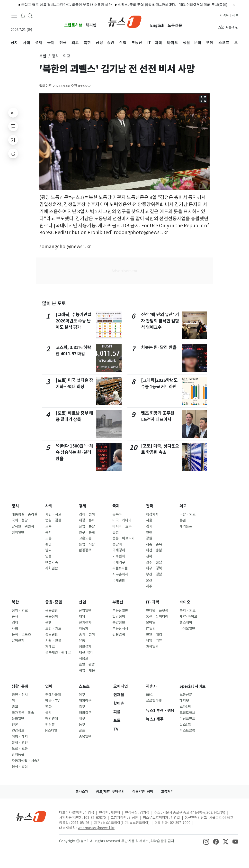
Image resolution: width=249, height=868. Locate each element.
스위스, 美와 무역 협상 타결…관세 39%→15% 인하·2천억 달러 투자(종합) (162, 5)
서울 (149, 520)
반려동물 (18, 755)
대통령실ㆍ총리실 (24, 514)
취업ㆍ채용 (87, 670)
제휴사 (151, 686)
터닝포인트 (187, 719)
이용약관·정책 (143, 792)
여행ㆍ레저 (20, 737)
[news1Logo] (31, 817)
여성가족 (52, 562)
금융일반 (52, 611)
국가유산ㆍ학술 (23, 713)
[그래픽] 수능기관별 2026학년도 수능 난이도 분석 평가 (73, 321)
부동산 (118, 602)
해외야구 (85, 701)
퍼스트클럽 (187, 731)
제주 (149, 586)
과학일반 (152, 647)
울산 (149, 580)
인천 (149, 532)
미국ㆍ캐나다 (122, 520)
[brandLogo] (125, 21)
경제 (82, 506)
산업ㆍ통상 (87, 526)
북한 (15, 602)
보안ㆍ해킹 (154, 634)
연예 (49, 686)
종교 (15, 707)
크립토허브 (73, 25)
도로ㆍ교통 (20, 749)
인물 (48, 556)
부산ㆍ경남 (154, 574)
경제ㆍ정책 (87, 514)
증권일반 (52, 634)
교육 (48, 526)
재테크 (50, 647)
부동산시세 (120, 629)
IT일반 (151, 629)
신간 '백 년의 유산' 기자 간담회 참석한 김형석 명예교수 (160, 321)
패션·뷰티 (86, 652)
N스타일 (51, 731)
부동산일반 (120, 611)
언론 (15, 725)
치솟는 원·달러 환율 (159, 347)
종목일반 (85, 737)
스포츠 (84, 686)
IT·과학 (153, 602)
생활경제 (85, 647)
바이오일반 (187, 629)
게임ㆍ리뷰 (154, 640)
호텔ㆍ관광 (87, 664)
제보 (235, 15)
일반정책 (119, 617)
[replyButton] (13, 126)
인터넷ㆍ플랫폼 (157, 611)
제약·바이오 (188, 617)
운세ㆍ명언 (20, 743)
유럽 (116, 532)
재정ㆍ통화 (87, 520)
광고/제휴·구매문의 (110, 792)
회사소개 (82, 792)
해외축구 (85, 713)
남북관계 (18, 640)
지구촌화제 (120, 574)
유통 (82, 640)
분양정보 (119, 622)
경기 (149, 526)
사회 (49, 506)
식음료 (84, 658)
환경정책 (85, 550)
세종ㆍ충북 (154, 544)
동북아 (117, 514)
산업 (82, 602)
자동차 (84, 629)
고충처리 (167, 792)
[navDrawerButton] (14, 16)
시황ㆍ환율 (53, 640)
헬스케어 (186, 622)
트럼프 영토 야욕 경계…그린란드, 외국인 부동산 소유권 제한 (56, 5)
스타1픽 (185, 707)
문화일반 (18, 719)
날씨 (48, 550)
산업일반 (85, 611)
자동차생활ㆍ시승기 (26, 761)
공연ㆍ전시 (20, 695)
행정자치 (152, 514)
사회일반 (52, 568)
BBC (149, 695)
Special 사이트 (193, 686)
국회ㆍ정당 (20, 520)
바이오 (185, 602)
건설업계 (119, 634)
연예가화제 (53, 695)
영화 (48, 707)
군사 (15, 617)
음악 (48, 713)
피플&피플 (120, 568)
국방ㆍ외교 (187, 514)
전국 (150, 506)
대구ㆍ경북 (154, 568)
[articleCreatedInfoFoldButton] (89, 86)
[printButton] (13, 154)
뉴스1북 (185, 725)
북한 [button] (43, 56)
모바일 (151, 622)
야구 (82, 695)
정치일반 (18, 532)
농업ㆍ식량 (87, 544)
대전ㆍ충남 (154, 550)
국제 (116, 506)
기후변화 (119, 556)
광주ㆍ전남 (154, 562)
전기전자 (85, 622)
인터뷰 (50, 725)
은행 (48, 622)
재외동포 (186, 526)
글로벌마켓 (154, 701)
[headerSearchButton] (30, 16)
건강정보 (18, 731)
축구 (82, 707)
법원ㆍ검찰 (53, 520)
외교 (183, 506)
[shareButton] (13, 113)
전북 (149, 556)
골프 (82, 731)
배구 (82, 719)
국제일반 (119, 580)
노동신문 (175, 25)
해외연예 (52, 719)
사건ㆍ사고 (53, 514)
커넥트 (224, 15)
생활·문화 (20, 686)
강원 (149, 538)
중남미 (117, 544)
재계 (82, 617)
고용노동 (85, 538)
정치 (15, 506)
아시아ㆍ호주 (122, 526)
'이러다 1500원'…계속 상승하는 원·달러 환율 (74, 452)
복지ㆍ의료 (187, 611)
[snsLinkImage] (206, 841)
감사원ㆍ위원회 (23, 526)
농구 (82, 725)
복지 (48, 532)
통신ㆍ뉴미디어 (157, 617)
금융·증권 (54, 602)
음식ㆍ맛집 (20, 767)
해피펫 (91, 25)
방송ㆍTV (52, 701)
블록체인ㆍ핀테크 (58, 652)
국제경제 (119, 550)
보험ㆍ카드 (53, 629)
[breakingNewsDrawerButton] (23, 16)
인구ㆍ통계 (87, 532)
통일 (183, 520)
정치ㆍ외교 (20, 611)
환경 (48, 544)
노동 (48, 538)
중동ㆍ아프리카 (124, 538)
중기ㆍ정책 (87, 634)
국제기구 (119, 562)
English (157, 25)
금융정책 (52, 617)
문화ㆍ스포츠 (21, 634)
